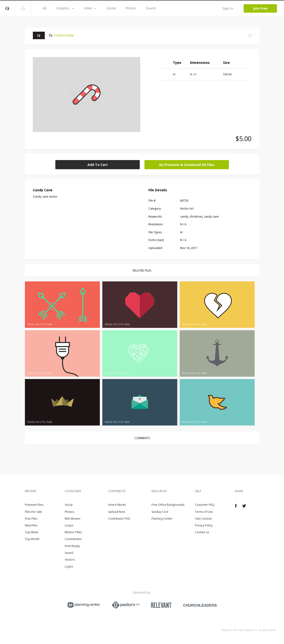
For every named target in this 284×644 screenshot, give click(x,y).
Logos (69, 566)
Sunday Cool (160, 512)
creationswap (64, 35)
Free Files (31, 519)
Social (111, 8)
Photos (131, 8)
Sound (151, 8)
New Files (31, 525)
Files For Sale (33, 512)
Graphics (65, 8)
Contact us (202, 532)
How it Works (117, 505)
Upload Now (117, 512)
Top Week (32, 532)
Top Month (32, 539)
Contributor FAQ (119, 519)
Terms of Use (204, 512)
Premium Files (34, 505)
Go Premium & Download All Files (187, 165)
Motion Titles (73, 532)
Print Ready (72, 546)
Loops (69, 525)
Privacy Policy (204, 525)
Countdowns (73, 539)
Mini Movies (72, 519)
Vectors (70, 560)
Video (90, 8)
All (45, 8)
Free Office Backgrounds (168, 505)
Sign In (228, 8)
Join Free (260, 8)
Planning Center (162, 519)
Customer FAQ (205, 505)
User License (203, 519)
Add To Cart (98, 165)
